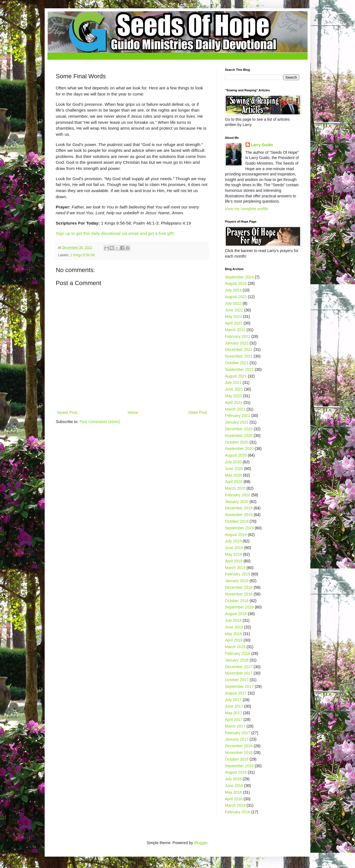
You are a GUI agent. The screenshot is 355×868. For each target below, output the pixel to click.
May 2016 (233, 792)
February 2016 (238, 812)
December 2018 (239, 587)
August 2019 (236, 535)
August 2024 (236, 283)
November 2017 (239, 673)
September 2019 (239, 528)
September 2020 (239, 449)
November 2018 (239, 594)
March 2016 (235, 805)
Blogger (201, 843)
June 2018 (234, 627)
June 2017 (234, 706)
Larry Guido (262, 145)
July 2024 (233, 290)
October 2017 (237, 680)
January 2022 (237, 343)
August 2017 (236, 693)
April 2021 (234, 402)
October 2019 (237, 521)
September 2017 (239, 686)
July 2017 (233, 700)
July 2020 (233, 462)
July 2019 (233, 541)
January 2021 (237, 422)
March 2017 (235, 726)
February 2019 (238, 574)
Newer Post (67, 412)
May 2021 (233, 396)
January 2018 (237, 660)
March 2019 (235, 568)
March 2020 (235, 488)
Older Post (198, 412)
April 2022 (234, 323)
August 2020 (236, 455)
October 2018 (237, 601)
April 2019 (234, 561)
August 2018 (236, 614)
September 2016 (239, 766)
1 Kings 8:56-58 (82, 255)
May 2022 (233, 316)
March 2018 (235, 647)
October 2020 (237, 442)
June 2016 (234, 786)
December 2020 (239, 429)
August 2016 (236, 772)
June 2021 (234, 389)
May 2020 (233, 475)
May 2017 (233, 713)
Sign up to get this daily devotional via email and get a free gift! (115, 233)
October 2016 (237, 759)
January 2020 (237, 502)
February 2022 (238, 336)
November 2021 (239, 356)
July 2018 (233, 620)
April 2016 (234, 799)
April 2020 (234, 482)
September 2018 (239, 607)
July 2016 (233, 779)
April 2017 (234, 719)
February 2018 (238, 653)
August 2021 (236, 376)
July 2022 (233, 303)
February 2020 (238, 495)
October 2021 (237, 363)
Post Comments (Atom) (100, 422)
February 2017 (238, 733)
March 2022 (235, 330)
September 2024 (239, 277)
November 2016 (239, 753)
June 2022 (234, 310)
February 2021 (238, 416)
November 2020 (239, 436)
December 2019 (239, 508)
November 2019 (239, 515)
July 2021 (233, 383)
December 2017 (239, 667)
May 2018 (233, 634)
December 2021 (239, 349)
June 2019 (234, 548)
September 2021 (239, 369)
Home (133, 412)
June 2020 (234, 469)
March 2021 (235, 409)
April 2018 (234, 640)
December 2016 (239, 746)
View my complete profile (246, 209)
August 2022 (236, 297)
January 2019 (237, 581)
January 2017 (237, 739)
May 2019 (233, 554)
